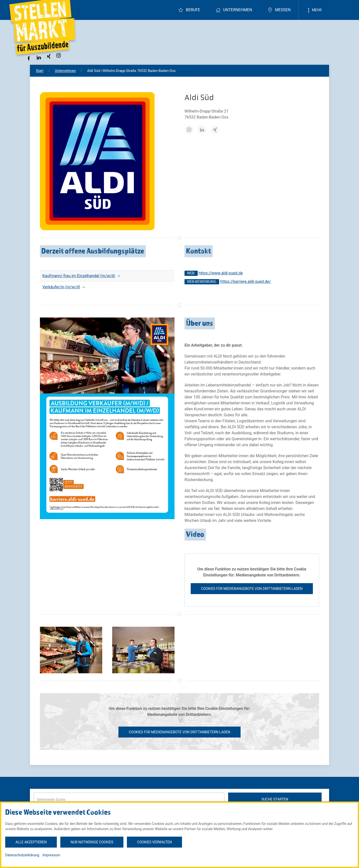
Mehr (314, 10)
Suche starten (275, 799)
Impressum (51, 855)
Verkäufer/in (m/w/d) (61, 287)
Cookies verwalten (154, 842)
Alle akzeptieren (31, 842)
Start (40, 71)
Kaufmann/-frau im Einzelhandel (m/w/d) (79, 276)
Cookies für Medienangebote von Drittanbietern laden (252, 589)
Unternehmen (234, 10)
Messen (279, 10)
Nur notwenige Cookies (92, 842)
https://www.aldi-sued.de (221, 273)
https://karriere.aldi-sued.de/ (245, 281)
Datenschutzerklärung (22, 855)
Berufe (189, 10)
